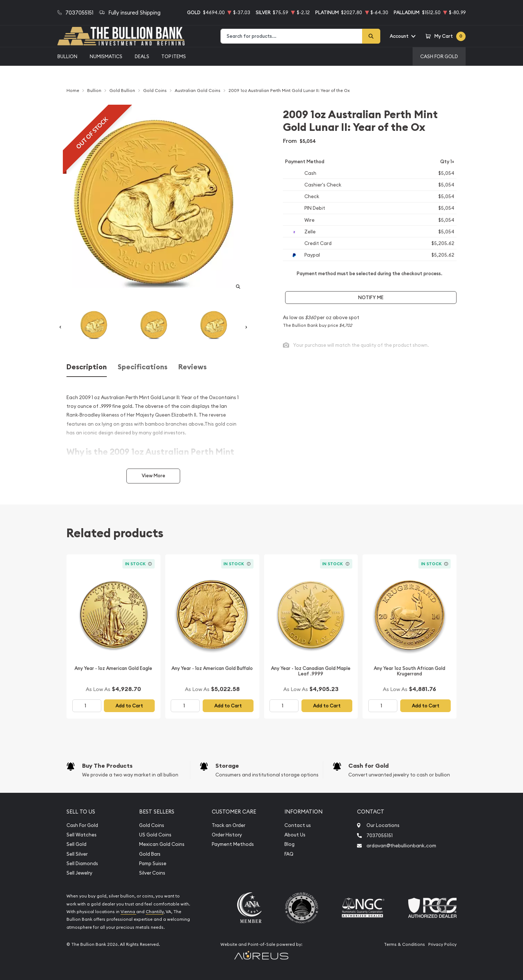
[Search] (371, 36)
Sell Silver (77, 854)
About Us (295, 835)
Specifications (143, 367)
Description (87, 367)
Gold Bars (150, 854)
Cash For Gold (439, 56)
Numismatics (106, 56)
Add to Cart (129, 706)
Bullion (67, 56)
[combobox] (291, 36)
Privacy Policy (442, 944)
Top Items (174, 56)
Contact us (298, 825)
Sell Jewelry (79, 873)
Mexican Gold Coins (162, 844)
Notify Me (371, 298)
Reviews (192, 367)
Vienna (128, 912)
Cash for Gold (368, 766)
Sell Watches (82, 835)
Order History (227, 835)
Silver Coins (152, 873)
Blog (289, 844)
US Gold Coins (155, 835)
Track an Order (228, 825)
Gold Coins (152, 825)
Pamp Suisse (153, 863)
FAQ (289, 854)
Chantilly (155, 912)
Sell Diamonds (82, 863)
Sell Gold (76, 844)
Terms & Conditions (404, 944)
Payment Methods (233, 844)
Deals (142, 56)
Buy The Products (107, 766)
